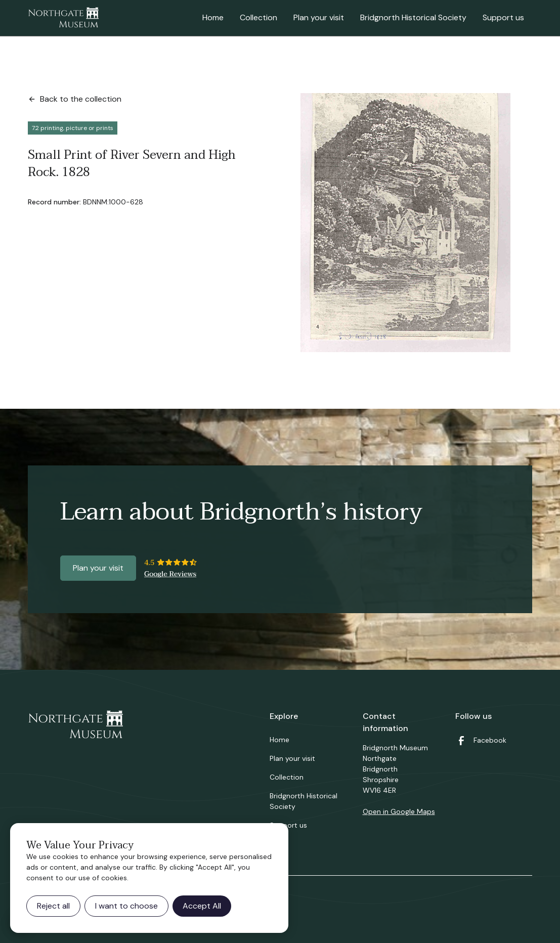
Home (213, 17)
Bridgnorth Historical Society (413, 17)
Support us (503, 17)
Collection (259, 17)
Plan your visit (319, 17)
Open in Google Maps (399, 811)
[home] (63, 18)
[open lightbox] (405, 223)
